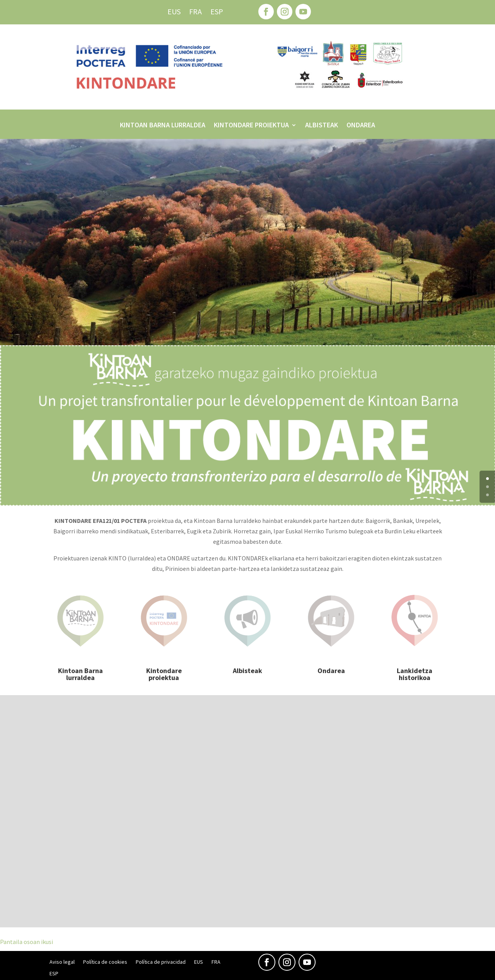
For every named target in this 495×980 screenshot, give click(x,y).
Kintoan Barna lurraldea (163, 126)
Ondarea (361, 126)
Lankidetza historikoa (415, 674)
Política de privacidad (161, 962)
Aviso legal (62, 962)
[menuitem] (174, 13)
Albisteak (322, 126)
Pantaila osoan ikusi (26, 942)
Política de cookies (105, 962)
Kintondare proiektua (251, 126)
